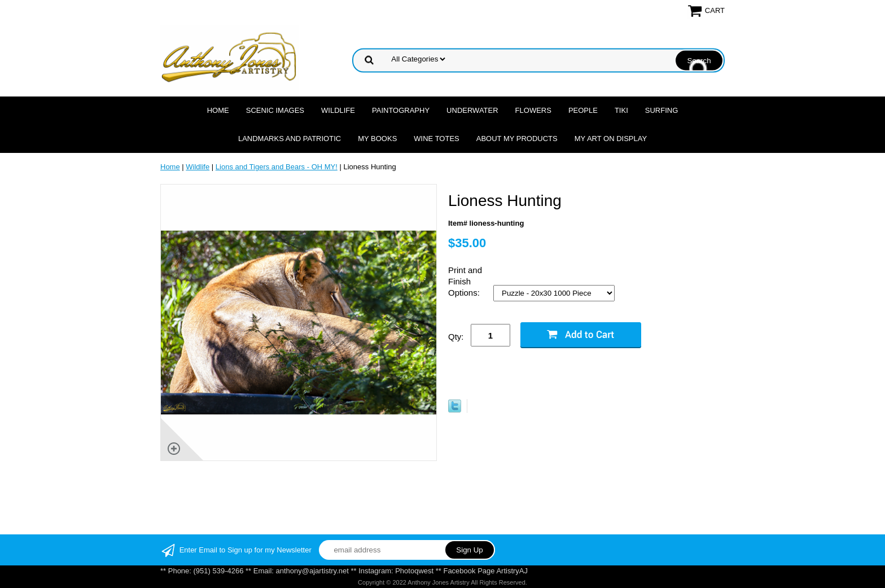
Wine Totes (436, 139)
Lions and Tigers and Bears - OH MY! (277, 167)
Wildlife (338, 110)
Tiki (621, 110)
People (583, 110)
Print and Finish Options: (465, 281)
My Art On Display (611, 139)
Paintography (401, 110)
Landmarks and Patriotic (290, 139)
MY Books (377, 139)
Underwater (472, 110)
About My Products (517, 139)
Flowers (533, 110)
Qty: (456, 337)
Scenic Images (275, 110)
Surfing (662, 110)
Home (218, 110)
